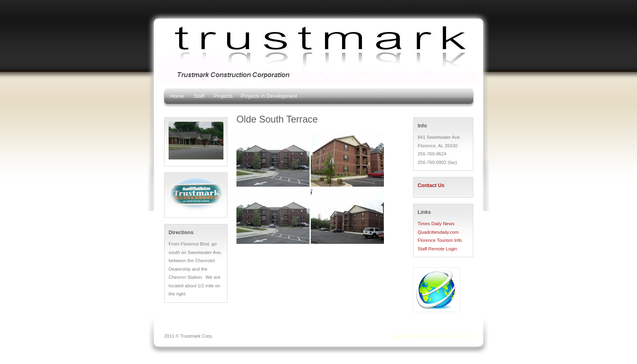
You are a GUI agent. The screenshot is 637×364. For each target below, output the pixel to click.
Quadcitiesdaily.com (438, 232)
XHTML (453, 336)
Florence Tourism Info (440, 240)
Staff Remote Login (437, 249)
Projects (223, 96)
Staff (199, 96)
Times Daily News (436, 224)
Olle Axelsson (428, 336)
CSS (468, 336)
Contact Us (431, 185)
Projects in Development (269, 96)
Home (177, 96)
